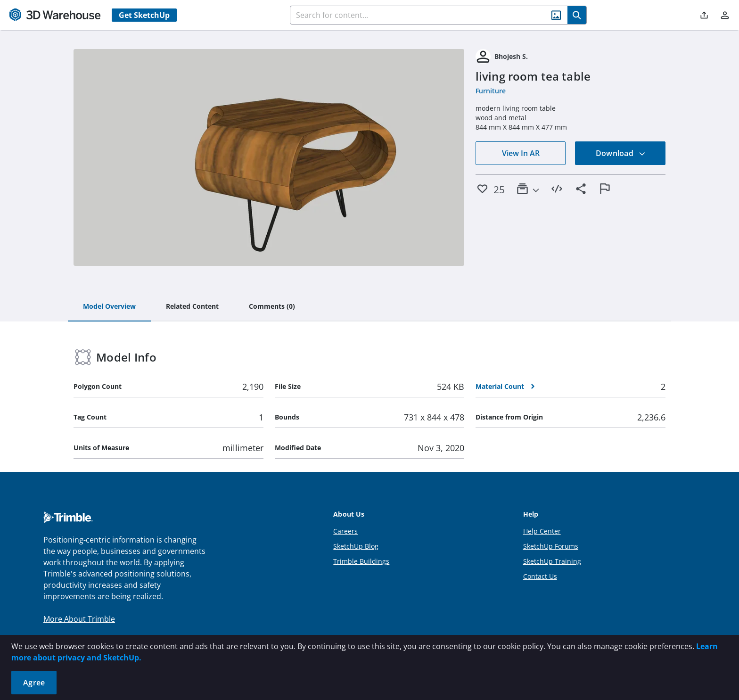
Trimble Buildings (361, 561)
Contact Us (540, 576)
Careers (345, 531)
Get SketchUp (144, 15)
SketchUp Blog (356, 546)
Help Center (542, 531)
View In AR (521, 153)
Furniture (491, 91)
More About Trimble (79, 619)
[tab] (109, 307)
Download (621, 153)
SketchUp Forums (551, 546)
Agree (34, 683)
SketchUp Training (552, 561)
